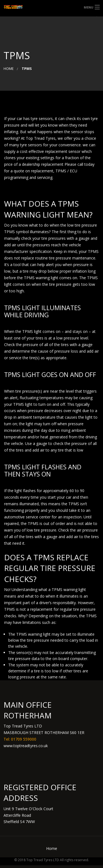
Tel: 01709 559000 (20, 739)
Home (9, 69)
